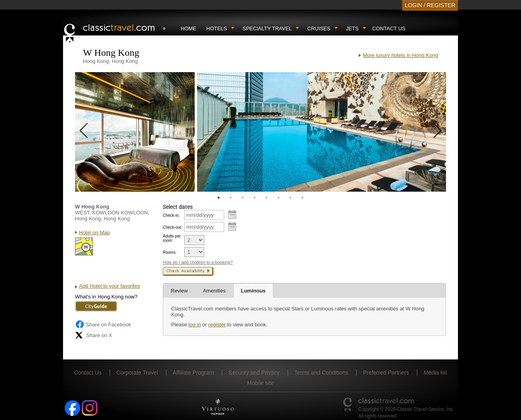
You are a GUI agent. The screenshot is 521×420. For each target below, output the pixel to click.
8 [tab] (302, 198)
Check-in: (171, 215)
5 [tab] (266, 198)
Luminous (253, 291)
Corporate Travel (137, 373)
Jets (352, 28)
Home (188, 28)
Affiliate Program (193, 373)
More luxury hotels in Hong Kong (400, 55)
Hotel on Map (94, 233)
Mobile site (261, 383)
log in (194, 325)
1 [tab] (219, 198)
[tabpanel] (135, 132)
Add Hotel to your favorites (110, 286)
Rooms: (170, 252)
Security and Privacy (254, 373)
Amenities (214, 291)
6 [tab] (278, 198)
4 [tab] (255, 198)
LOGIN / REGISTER (430, 5)
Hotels (217, 28)
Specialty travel (267, 28)
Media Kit (435, 373)
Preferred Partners (386, 373)
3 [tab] (243, 198)
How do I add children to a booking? (198, 262)
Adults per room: (172, 238)
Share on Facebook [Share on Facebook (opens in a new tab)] (103, 324)
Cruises (319, 28)
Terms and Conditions (321, 373)
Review (179, 291)
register (217, 325)
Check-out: (172, 227)
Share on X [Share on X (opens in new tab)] (94, 335)
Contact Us (389, 28)
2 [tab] (231, 198)
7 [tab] (290, 198)
